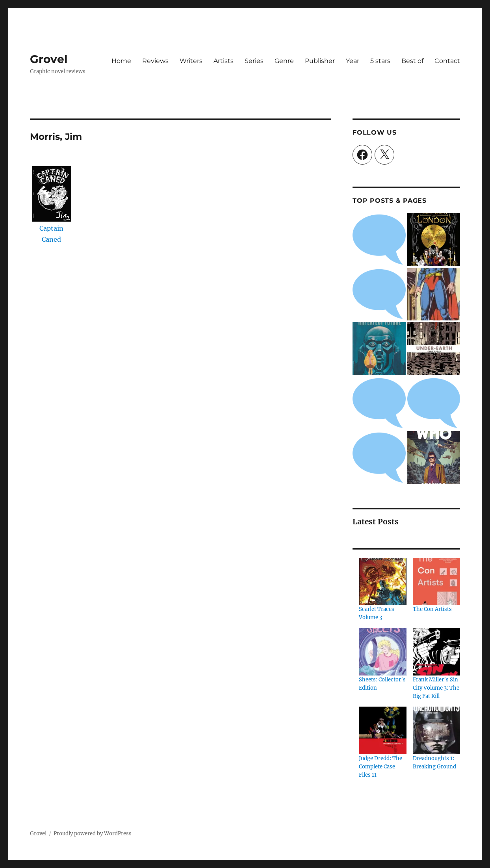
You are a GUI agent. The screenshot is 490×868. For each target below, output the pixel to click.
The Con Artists (432, 609)
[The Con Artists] (436, 581)
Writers (191, 61)
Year (353, 61)
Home (121, 61)
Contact (447, 61)
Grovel (49, 59)
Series (254, 61)
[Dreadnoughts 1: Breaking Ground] (436, 730)
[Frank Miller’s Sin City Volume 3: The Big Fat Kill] (436, 652)
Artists (224, 61)
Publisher (320, 61)
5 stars (380, 61)
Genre (284, 61)
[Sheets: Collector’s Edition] (382, 652)
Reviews (155, 61)
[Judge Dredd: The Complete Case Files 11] (382, 730)
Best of (412, 61)
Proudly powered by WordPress (93, 834)
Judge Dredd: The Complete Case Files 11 (380, 767)
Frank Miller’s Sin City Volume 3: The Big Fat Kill (436, 688)
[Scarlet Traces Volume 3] (382, 581)
